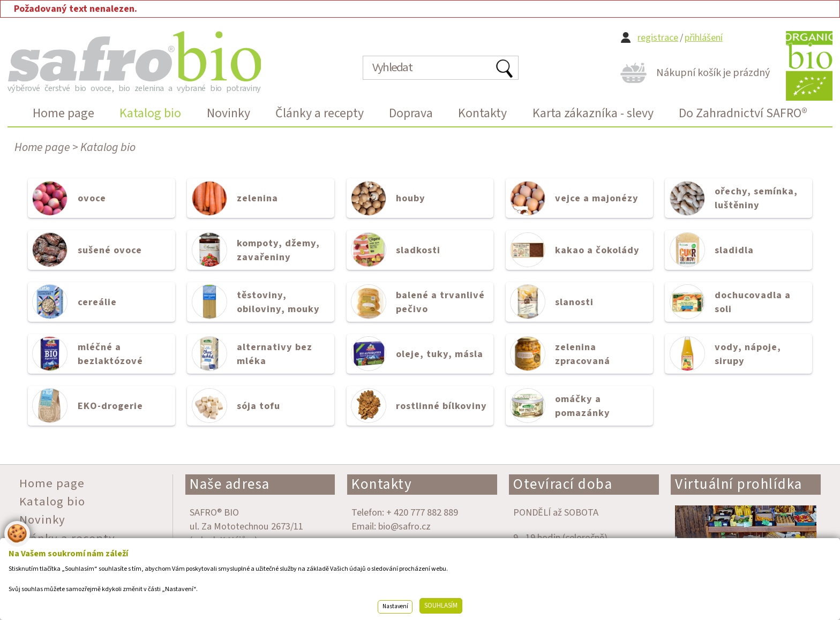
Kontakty (382, 484)
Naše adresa (230, 484)
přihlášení (704, 38)
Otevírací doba (563, 484)
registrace (658, 38)
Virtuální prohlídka (739, 484)
